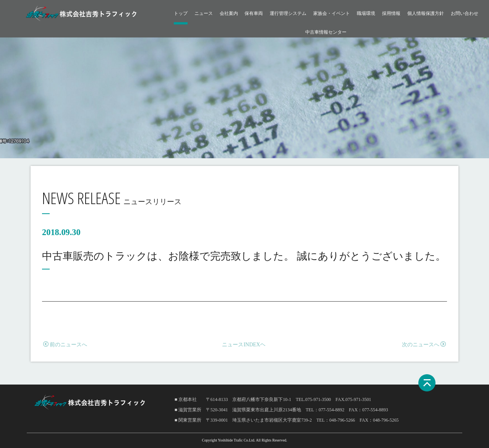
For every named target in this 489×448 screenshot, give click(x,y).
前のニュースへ (65, 345)
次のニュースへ (424, 345)
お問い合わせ (465, 13)
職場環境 (366, 13)
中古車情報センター (326, 32)
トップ (181, 13)
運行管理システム (288, 13)
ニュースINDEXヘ (244, 345)
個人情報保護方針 (426, 13)
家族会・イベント (332, 13)
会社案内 (229, 13)
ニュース (204, 13)
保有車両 (254, 13)
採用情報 (391, 13)
